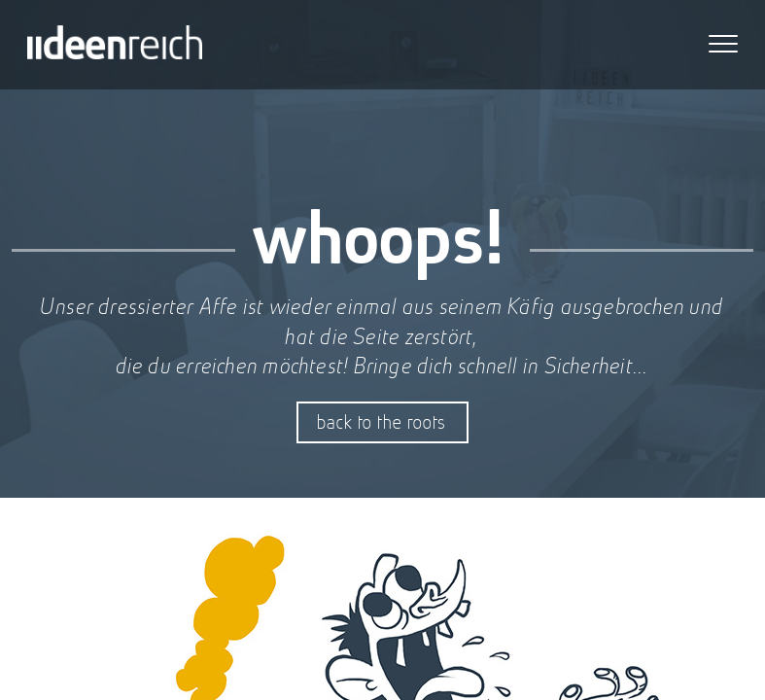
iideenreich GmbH (115, 45)
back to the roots (382, 422)
